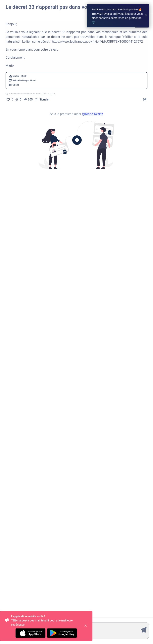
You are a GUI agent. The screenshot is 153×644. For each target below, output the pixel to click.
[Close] (86, 626)
